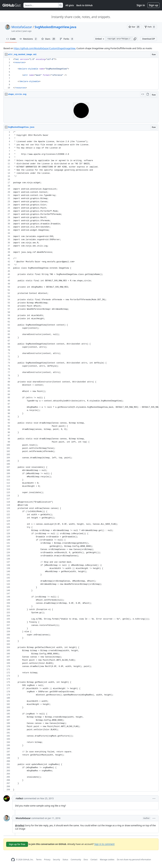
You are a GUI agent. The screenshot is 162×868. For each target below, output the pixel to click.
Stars (49, 39)
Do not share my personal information (134, 860)
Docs (86, 860)
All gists (70, 5)
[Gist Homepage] (12, 5)
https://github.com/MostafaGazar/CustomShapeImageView (45, 48)
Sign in (141, 5)
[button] (135, 39)
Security (57, 860)
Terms (39, 860)
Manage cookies (107, 860)
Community (76, 860)
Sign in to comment (104, 844)
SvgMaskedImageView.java (55, 27)
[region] (81, 74)
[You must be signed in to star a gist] (134, 27)
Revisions (28, 39)
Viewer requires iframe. (81, 110)
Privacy (47, 860)
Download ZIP (149, 39)
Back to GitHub (84, 5)
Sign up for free (17, 844)
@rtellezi (20, 825)
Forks (67, 39)
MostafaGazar (22, 27)
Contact (94, 860)
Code (11, 39)
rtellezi (19, 798)
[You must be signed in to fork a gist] (150, 27)
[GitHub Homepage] (13, 860)
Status (65, 860)
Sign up (153, 5)
